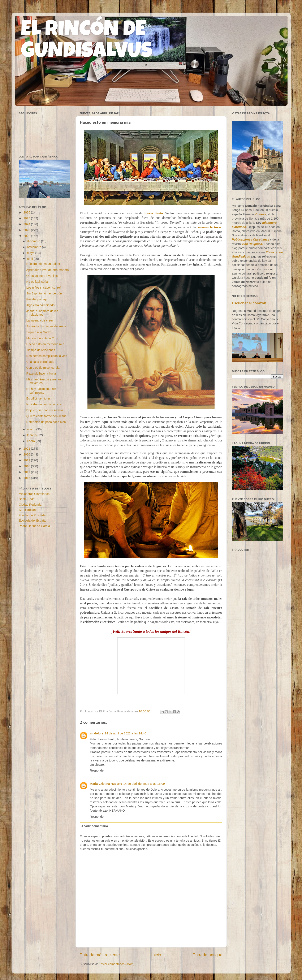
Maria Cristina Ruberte (106, 784)
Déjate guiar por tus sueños (45, 410)
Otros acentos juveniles (42, 276)
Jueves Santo (153, 213)
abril (30, 259)
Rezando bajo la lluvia (41, 374)
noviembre (34, 247)
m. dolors (97, 733)
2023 (27, 230)
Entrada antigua (207, 955)
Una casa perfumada (40, 362)
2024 (27, 224)
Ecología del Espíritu (33, 521)
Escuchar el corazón (249, 303)
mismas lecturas (210, 227)
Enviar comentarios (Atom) (117, 964)
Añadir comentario (95, 826)
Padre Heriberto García (34, 526)
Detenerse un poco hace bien (46, 422)
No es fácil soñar (37, 282)
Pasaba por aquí (37, 299)
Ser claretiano (28, 510)
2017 (27, 472)
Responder (97, 770)
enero (31, 441)
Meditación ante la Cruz (42, 338)
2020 (27, 454)
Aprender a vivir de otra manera (47, 270)
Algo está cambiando (40, 305)
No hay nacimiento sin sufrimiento (41, 391)
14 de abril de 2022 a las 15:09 (144, 784)
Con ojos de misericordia (43, 368)
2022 (27, 236)
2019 (27, 460)
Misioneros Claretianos (34, 494)
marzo (32, 429)
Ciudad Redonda (30, 505)
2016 (27, 478)
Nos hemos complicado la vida (47, 356)
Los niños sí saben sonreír (44, 288)
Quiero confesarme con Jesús (46, 416)
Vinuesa (260, 214)
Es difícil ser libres (38, 398)
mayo (31, 253)
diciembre (34, 241)
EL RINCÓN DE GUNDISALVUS (87, 42)
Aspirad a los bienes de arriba (46, 326)
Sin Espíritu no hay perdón (44, 293)
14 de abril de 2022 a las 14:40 (125, 733)
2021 (27, 449)
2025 (27, 218)
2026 (27, 212)
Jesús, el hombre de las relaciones (42, 313)
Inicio (156, 955)
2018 (27, 466)
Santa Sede (27, 499)
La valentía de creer (40, 320)
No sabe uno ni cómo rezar (44, 404)
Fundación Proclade (32, 515)
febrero (32, 435)
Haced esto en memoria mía (45, 344)
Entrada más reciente (100, 955)
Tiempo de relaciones (41, 350)
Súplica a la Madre (39, 332)
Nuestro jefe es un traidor (43, 264)
